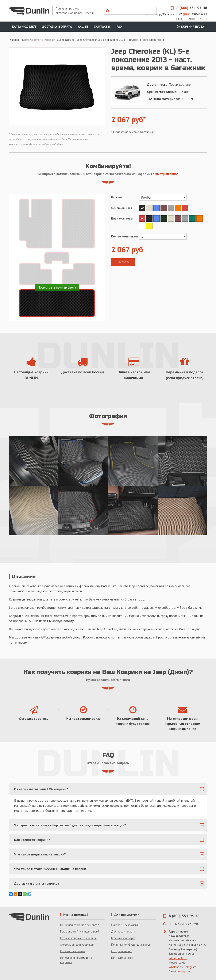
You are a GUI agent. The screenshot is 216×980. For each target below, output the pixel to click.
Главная (14, 40)
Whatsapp (175, 967)
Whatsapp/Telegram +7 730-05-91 (176, 14)
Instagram (184, 971)
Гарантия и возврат (123, 938)
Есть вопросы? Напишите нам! (80, 931)
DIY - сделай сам (122, 958)
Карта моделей (24, 27)
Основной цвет (122, 208)
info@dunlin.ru (178, 958)
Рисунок (117, 197)
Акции (83, 27)
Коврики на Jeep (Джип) (59, 40)
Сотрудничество (122, 951)
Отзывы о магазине (73, 951)
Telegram (190, 967)
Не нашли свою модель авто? (80, 925)
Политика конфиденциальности (131, 945)
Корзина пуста (190, 27)
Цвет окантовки (122, 218)
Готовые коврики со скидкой (78, 938)
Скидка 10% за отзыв (125, 925)
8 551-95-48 (188, 8)
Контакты (102, 27)
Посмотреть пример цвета (57, 287)
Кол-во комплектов (125, 236)
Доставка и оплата (57, 27)
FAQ (119, 27)
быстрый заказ (167, 174)
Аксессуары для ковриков (77, 945)
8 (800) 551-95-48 (184, 916)
